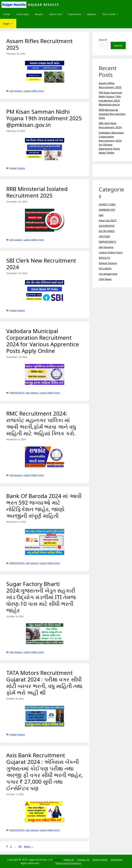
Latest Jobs (23, 14)
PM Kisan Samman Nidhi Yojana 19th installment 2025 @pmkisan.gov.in (44, 118)
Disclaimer (117, 860)
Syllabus (92, 14)
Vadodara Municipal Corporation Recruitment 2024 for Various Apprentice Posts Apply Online (43, 341)
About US (69, 860)
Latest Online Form (34, 91)
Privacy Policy (100, 860)
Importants (75, 14)
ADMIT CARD (107, 204)
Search (103, 40)
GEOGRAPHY (107, 226)
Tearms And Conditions (68, 863)
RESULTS (104, 258)
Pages (10, 24)
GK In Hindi (112, 14)
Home (7, 14)
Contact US (83, 860)
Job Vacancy (16, 91)
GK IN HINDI (107, 231)
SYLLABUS (105, 268)
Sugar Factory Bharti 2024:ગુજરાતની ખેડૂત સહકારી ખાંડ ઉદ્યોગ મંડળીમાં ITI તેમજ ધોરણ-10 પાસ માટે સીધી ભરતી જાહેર (41, 597)
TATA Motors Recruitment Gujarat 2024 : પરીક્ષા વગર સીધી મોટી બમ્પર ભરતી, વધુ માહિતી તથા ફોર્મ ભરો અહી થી (44, 683)
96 (20, 846)
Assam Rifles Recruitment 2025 (39, 44)
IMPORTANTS (17, 393)
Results (39, 14)
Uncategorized (108, 274)
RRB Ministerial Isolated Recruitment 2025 (37, 192)
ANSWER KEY (107, 210)
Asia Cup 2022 (108, 220)
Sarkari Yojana (17, 168)
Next (29, 846)
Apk (101, 215)
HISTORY (105, 236)
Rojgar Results (44, 5)
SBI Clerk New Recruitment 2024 (41, 264)
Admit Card (56, 14)
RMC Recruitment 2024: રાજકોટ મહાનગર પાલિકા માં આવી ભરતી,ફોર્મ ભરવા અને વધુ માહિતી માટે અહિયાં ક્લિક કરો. (41, 423)
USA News (105, 279)
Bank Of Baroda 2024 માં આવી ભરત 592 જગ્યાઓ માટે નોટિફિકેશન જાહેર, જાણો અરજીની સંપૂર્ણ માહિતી (44, 506)
